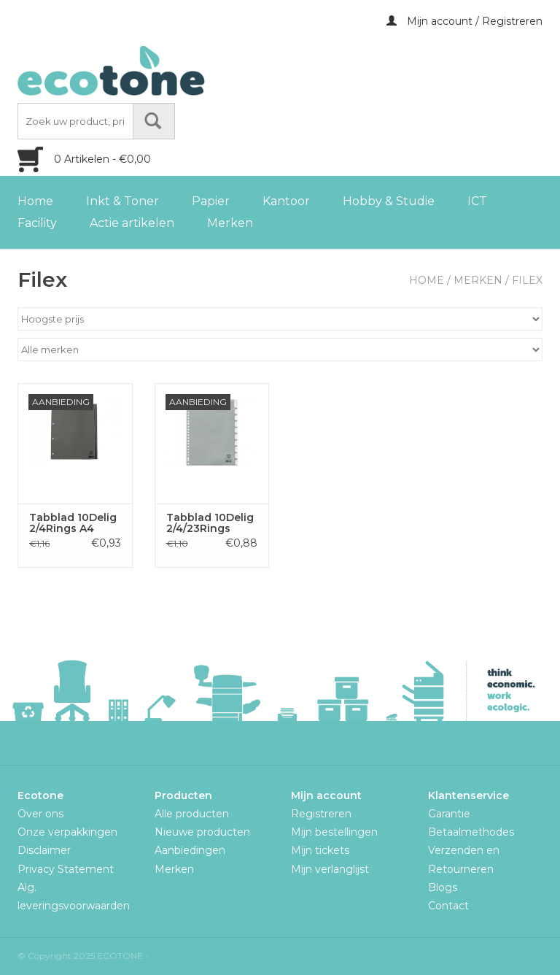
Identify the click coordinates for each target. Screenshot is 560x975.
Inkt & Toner (122, 201)
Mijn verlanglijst (330, 869)
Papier (211, 201)
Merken (230, 223)
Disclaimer (44, 850)
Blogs (443, 887)
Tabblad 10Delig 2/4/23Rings (210, 523)
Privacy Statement (66, 869)
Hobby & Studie (389, 201)
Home (35, 201)
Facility (37, 223)
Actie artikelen (132, 223)
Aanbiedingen (190, 850)
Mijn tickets (320, 850)
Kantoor (286, 201)
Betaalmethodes (471, 832)
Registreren (321, 814)
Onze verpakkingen (67, 832)
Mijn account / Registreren (464, 21)
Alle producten (192, 814)
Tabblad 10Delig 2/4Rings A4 (73, 523)
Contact (448, 906)
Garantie (449, 814)
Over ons (40, 814)
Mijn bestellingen (334, 832)
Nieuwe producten (202, 832)
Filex (527, 280)
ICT (477, 201)
